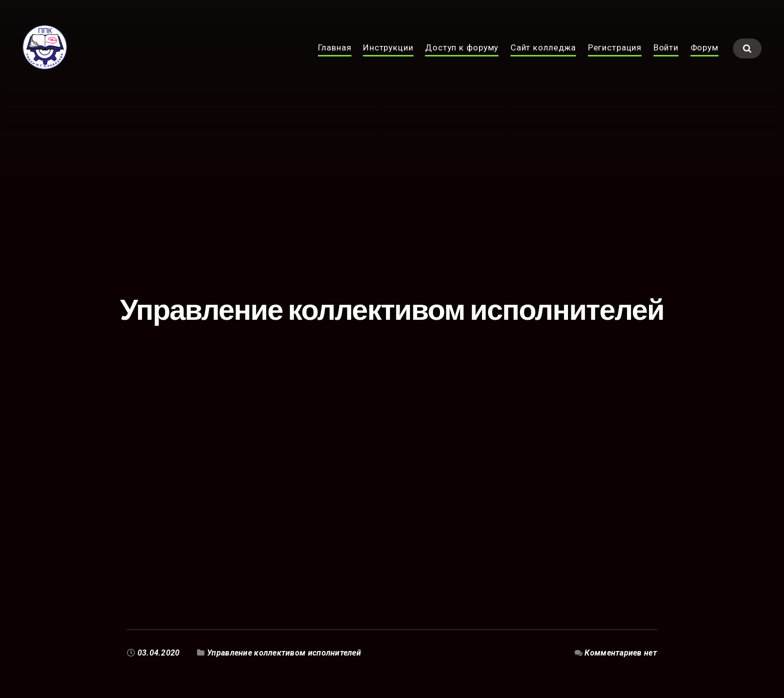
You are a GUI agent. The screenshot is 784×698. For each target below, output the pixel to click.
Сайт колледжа (543, 59)
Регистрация (615, 59)
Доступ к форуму (462, 59)
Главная (335, 59)
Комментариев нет (621, 653)
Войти (666, 59)
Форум (704, 59)
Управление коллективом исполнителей (284, 653)
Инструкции (388, 59)
